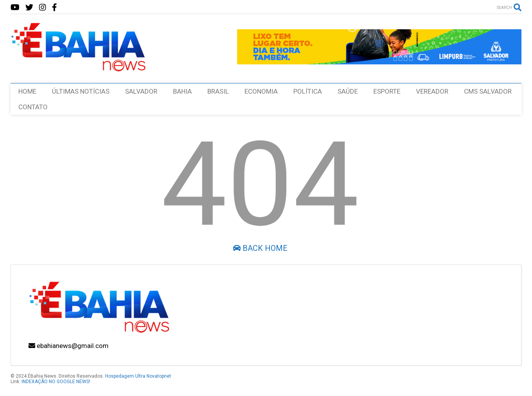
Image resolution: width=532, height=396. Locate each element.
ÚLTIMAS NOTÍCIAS (81, 91)
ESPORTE (387, 91)
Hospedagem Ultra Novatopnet (138, 376)
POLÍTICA (308, 91)
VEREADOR (432, 91)
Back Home (260, 248)
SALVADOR (141, 91)
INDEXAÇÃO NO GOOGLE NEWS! (56, 382)
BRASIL (218, 91)
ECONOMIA (261, 91)
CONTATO (33, 107)
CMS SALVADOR (488, 91)
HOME (27, 91)
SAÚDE (348, 91)
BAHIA (182, 91)
